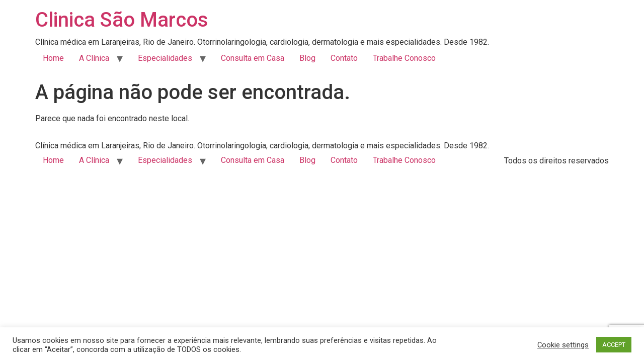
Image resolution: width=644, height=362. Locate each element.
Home (53, 58)
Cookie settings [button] (563, 345)
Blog (307, 58)
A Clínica (94, 58)
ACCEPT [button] (614, 345)
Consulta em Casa (253, 58)
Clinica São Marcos (122, 20)
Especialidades (165, 58)
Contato (344, 58)
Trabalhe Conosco (404, 58)
